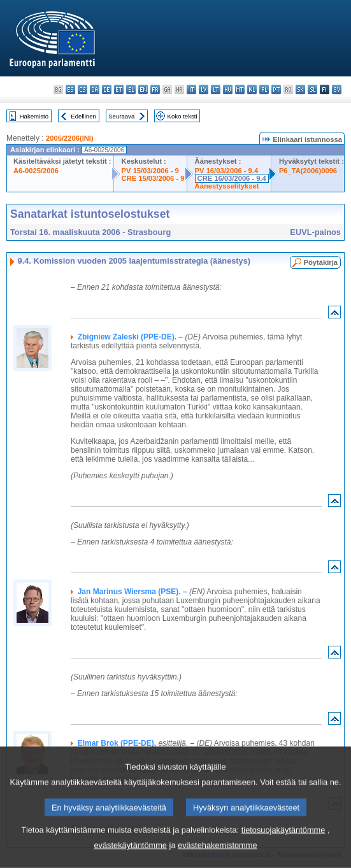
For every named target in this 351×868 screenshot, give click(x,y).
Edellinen (83, 116)
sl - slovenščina (312, 89)
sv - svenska (337, 89)
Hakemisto (34, 116)
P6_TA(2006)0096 (308, 171)
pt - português (276, 89)
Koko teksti (183, 116)
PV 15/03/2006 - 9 (150, 171)
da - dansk (95, 89)
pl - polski (264, 89)
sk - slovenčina (300, 89)
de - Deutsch (107, 89)
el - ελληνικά (131, 89)
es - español (70, 89)
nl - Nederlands (252, 89)
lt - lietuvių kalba (216, 89)
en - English (143, 89)
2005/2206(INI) (70, 138)
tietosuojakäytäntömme (283, 847)
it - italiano (191, 89)
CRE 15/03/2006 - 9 (153, 178)
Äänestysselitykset (227, 186)
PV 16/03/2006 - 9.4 (227, 171)
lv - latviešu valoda (204, 89)
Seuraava (121, 116)
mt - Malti (240, 89)
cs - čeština (82, 89)
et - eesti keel (119, 89)
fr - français (155, 89)
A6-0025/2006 (36, 171)
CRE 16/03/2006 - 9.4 (232, 178)
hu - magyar (228, 89)
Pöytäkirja (321, 262)
